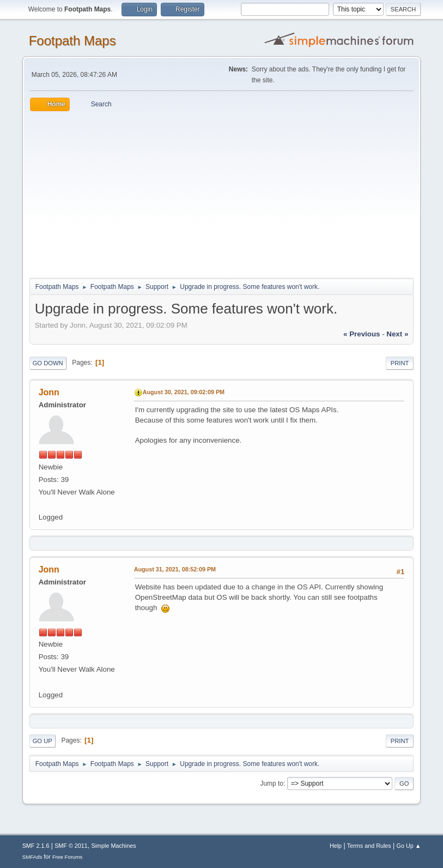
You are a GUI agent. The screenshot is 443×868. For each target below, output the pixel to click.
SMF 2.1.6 (36, 846)
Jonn (49, 392)
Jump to (272, 783)
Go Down (48, 363)
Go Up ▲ (409, 846)
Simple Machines (114, 846)
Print (400, 363)
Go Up (43, 741)
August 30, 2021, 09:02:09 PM (184, 392)
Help (336, 846)
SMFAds (32, 857)
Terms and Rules (369, 846)
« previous (362, 334)
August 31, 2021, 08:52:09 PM (175, 569)
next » (397, 334)
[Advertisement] (222, 193)
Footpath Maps (72, 41)
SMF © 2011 (71, 846)
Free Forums (68, 857)
